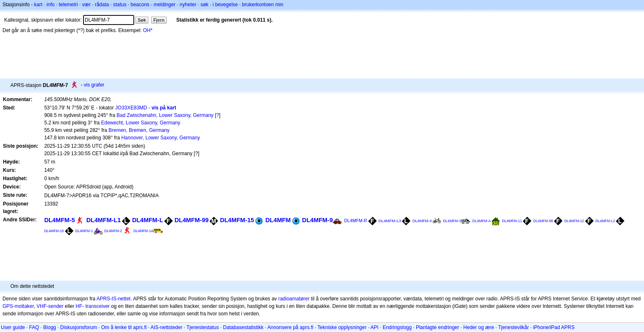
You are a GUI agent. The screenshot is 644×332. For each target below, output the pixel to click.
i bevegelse (225, 5)
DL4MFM (278, 220)
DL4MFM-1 (84, 231)
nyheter (188, 5)
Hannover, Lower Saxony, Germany (161, 138)
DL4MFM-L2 (605, 221)
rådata (102, 5)
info (50, 5)
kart (38, 5)
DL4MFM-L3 (390, 221)
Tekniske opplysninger (342, 327)
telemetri (68, 5)
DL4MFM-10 (54, 231)
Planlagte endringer (438, 327)
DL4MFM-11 (512, 221)
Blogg (50, 327)
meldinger (165, 5)
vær (86, 5)
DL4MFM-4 (422, 221)
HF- (80, 306)
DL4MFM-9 (317, 220)
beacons (140, 5)
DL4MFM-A (482, 221)
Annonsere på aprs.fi (291, 327)
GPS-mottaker (18, 306)
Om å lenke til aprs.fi (124, 327)
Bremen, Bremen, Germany (139, 130)
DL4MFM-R (355, 221)
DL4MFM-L (148, 220)
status (120, 5)
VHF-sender (50, 306)
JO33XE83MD (131, 108)
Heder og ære (479, 327)
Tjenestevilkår (514, 327)
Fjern (159, 20)
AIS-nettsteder (166, 327)
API (375, 327)
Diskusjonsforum (79, 327)
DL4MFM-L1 (104, 220)
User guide (13, 327)
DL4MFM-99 (192, 220)
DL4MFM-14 (143, 231)
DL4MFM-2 (113, 231)
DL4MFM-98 (543, 221)
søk (204, 5)
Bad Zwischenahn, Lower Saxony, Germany (165, 115)
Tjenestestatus (203, 327)
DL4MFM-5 (59, 220)
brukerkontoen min (263, 5)
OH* (148, 30)
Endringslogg (397, 327)
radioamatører (294, 299)
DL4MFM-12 (574, 221)
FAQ (34, 327)
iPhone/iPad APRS (554, 327)
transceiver (97, 306)
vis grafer (94, 85)
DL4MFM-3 (452, 221)
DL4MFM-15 (237, 220)
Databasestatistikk (243, 327)
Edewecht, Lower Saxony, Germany (141, 123)
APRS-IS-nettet (113, 299)
